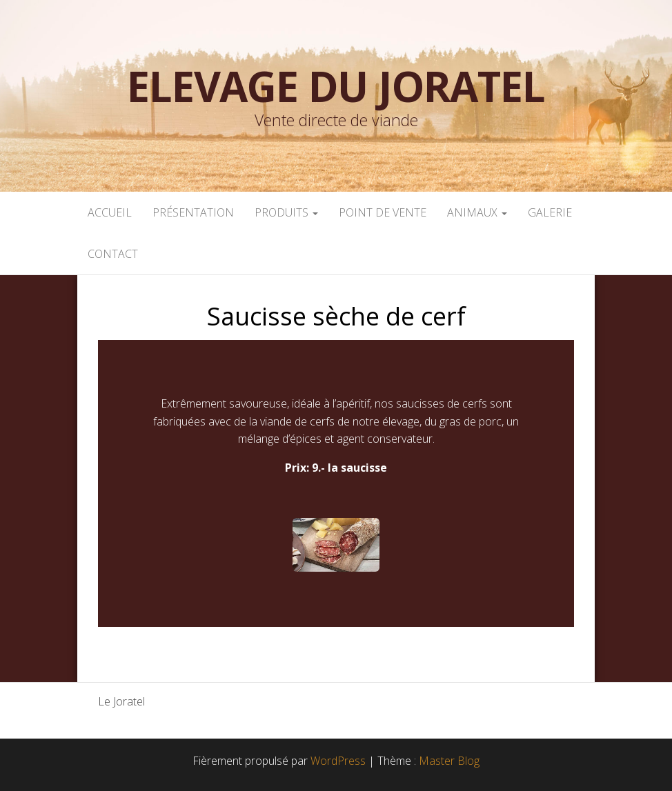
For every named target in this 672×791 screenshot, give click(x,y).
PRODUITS (286, 212)
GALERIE (550, 212)
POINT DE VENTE (383, 212)
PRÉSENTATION (193, 212)
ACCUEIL (110, 212)
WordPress (338, 761)
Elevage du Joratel (336, 86)
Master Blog (449, 761)
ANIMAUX (477, 212)
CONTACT (113, 254)
